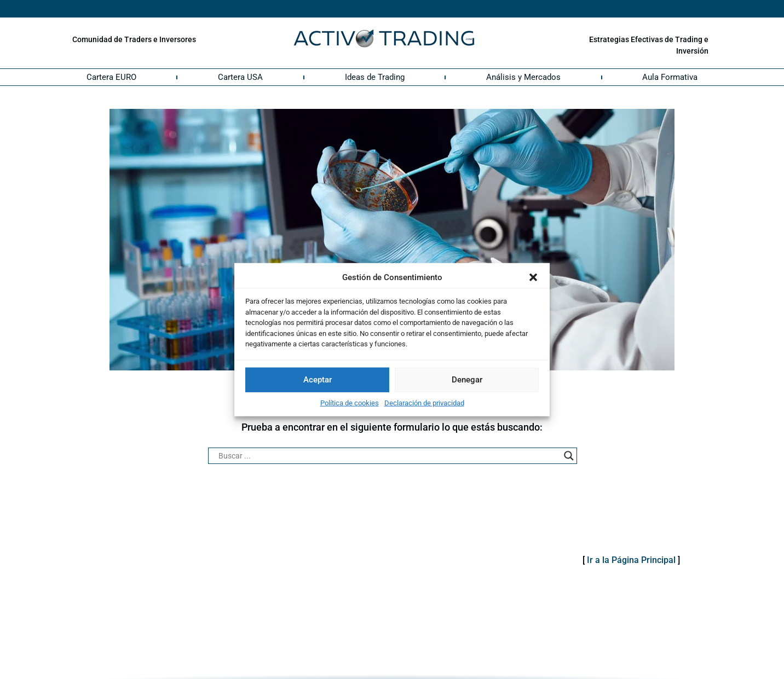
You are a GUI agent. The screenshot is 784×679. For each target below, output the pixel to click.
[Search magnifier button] (569, 456)
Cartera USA (240, 77)
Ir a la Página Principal (631, 560)
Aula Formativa (670, 77)
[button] (533, 277)
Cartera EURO (111, 77)
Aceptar (318, 380)
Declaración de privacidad (424, 402)
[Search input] (388, 456)
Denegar (467, 380)
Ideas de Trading (375, 77)
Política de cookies (350, 402)
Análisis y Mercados (523, 77)
